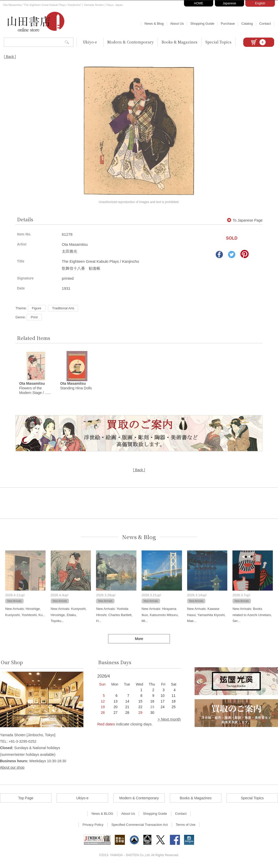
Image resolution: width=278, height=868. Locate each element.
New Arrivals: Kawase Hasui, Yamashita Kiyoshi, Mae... (206, 616)
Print (34, 317)
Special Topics (218, 42)
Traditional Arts (63, 308)
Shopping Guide (202, 24)
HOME (199, 3)
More (139, 639)
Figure (37, 308)
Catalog (247, 24)
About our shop (12, 768)
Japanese (229, 3)
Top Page (26, 799)
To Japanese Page (245, 220)
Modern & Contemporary (131, 42)
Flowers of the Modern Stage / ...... (35, 389)
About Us (177, 24)
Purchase (228, 24)
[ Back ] (10, 57)
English (260, 3)
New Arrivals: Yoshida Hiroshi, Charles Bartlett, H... (114, 616)
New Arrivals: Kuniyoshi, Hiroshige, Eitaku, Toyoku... (69, 616)
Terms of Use (186, 825)
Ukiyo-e (90, 42)
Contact (265, 24)
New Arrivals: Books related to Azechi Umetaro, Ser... (252, 616)
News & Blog (154, 24)
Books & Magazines (180, 42)
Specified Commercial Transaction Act (140, 825)
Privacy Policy (93, 825)
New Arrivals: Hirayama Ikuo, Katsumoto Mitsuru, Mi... (160, 616)
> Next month (169, 720)
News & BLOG (102, 814)
